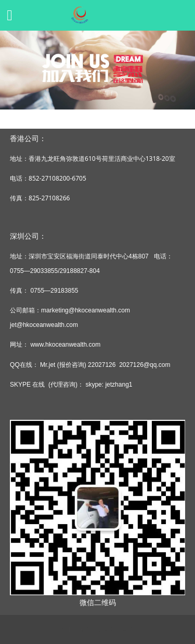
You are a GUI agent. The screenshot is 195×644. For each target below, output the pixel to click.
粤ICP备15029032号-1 (97, 629)
